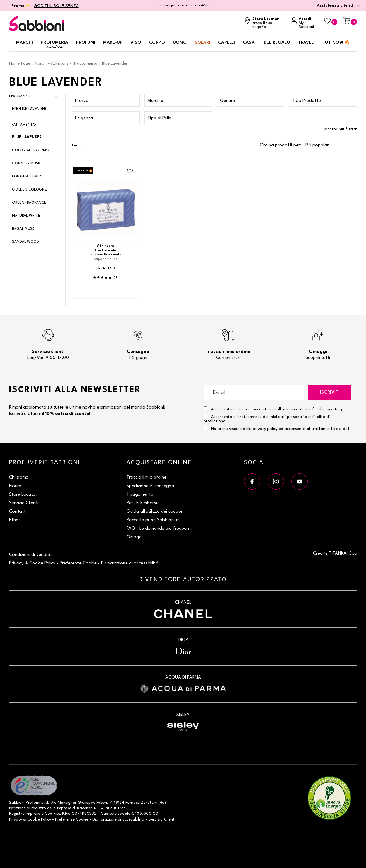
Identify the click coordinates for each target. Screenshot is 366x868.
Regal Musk (23, 229)
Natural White (26, 216)
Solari (202, 42)
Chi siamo (19, 478)
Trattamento (85, 63)
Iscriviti (330, 393)
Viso (136, 42)
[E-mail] (254, 393)
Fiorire (15, 486)
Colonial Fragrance (32, 150)
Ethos (15, 520)
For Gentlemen (27, 177)
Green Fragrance (29, 203)
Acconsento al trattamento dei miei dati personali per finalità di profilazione (267, 419)
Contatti (18, 512)
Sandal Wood (26, 242)
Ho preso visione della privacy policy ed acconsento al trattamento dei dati (281, 429)
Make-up (113, 42)
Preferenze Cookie (78, 563)
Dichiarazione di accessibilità (130, 563)
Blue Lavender (27, 137)
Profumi (86, 42)
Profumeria (54, 45)
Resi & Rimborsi (142, 503)
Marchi (24, 42)
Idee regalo (276, 42)
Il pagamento (140, 495)
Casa (249, 42)
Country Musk (26, 163)
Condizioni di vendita (30, 555)
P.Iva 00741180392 (79, 814)
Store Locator (23, 495)
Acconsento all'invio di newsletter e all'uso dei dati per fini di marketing (273, 409)
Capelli (227, 42)
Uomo (180, 42)
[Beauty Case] (331, 21)
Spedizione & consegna (150, 486)
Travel (306, 42)
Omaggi (135, 537)
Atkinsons (60, 63)
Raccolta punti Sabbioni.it (153, 520)
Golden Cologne (30, 190)
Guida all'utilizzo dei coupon (155, 512)
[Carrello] (350, 21)
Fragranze (19, 97)
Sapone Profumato (106, 255)
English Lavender (29, 109)
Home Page (20, 63)
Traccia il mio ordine (146, 478)
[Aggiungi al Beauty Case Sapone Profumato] (130, 171)
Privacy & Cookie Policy (32, 563)
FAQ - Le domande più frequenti (159, 529)
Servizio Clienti (24, 503)
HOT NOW (336, 42)
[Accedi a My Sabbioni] (304, 23)
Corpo (157, 42)
